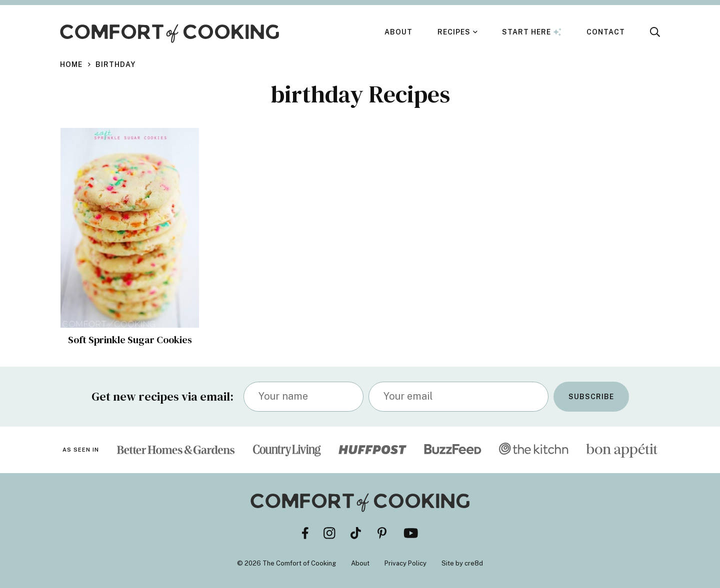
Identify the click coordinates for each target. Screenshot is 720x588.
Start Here (532, 32)
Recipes (454, 32)
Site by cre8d (462, 563)
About (398, 32)
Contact (606, 32)
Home (71, 64)
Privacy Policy (405, 563)
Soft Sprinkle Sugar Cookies (130, 340)
